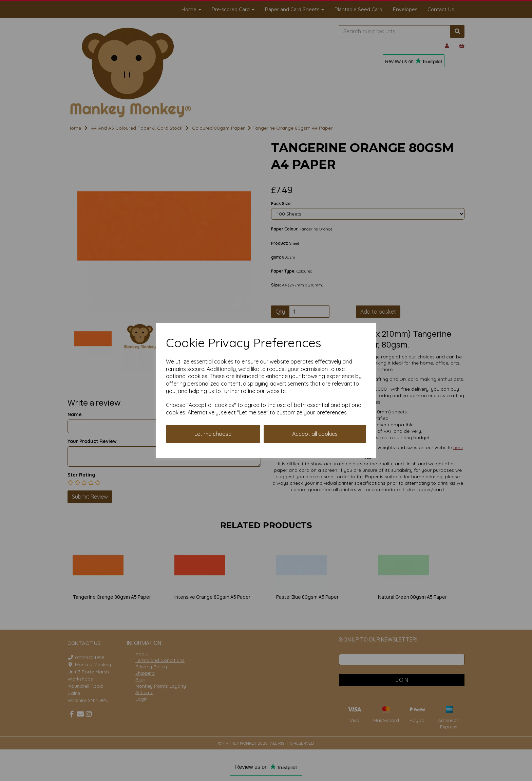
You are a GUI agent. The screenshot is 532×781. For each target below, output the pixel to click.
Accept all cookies (315, 434)
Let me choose (213, 434)
